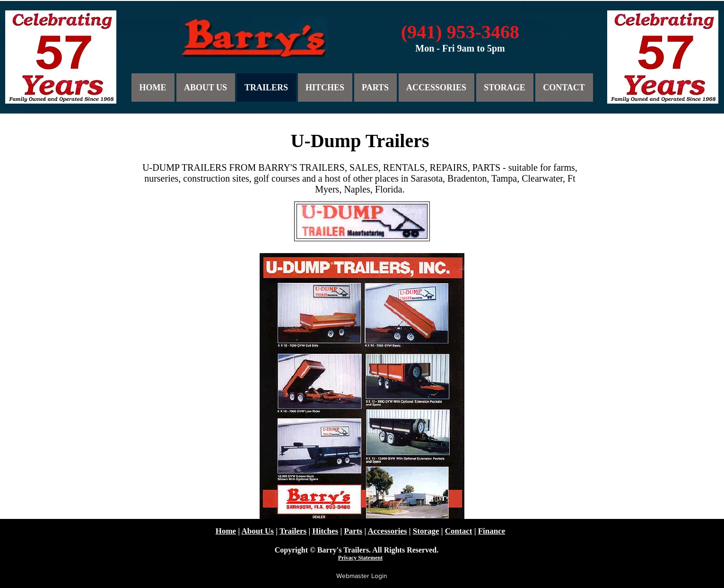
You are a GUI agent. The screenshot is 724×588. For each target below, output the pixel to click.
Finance (492, 531)
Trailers (293, 531)
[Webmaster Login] (362, 576)
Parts (353, 531)
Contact (459, 531)
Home (226, 531)
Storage (426, 531)
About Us (257, 531)
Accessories (388, 531)
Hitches (325, 531)
